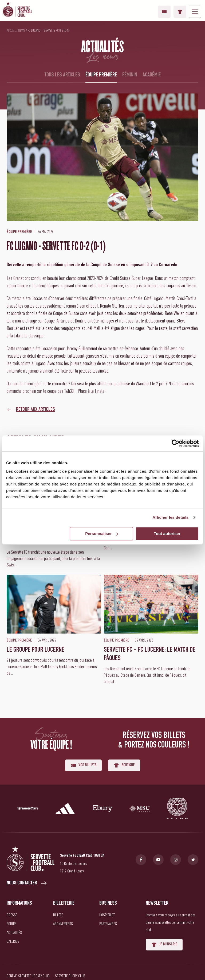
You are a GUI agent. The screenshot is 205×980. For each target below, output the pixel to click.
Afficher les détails (170, 517)
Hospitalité (107, 915)
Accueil (11, 30)
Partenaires (108, 924)
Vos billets (164, 12)
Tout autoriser (167, 534)
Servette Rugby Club (70, 976)
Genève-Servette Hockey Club (28, 976)
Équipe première (101, 75)
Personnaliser (102, 534)
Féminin (130, 75)
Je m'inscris (164, 945)
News (22, 30)
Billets (58, 915)
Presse (12, 915)
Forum (11, 924)
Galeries (13, 941)
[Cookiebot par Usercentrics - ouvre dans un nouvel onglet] (176, 443)
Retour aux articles (36, 410)
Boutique (180, 12)
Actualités (14, 932)
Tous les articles (62, 75)
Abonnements (63, 924)
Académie (152, 75)
